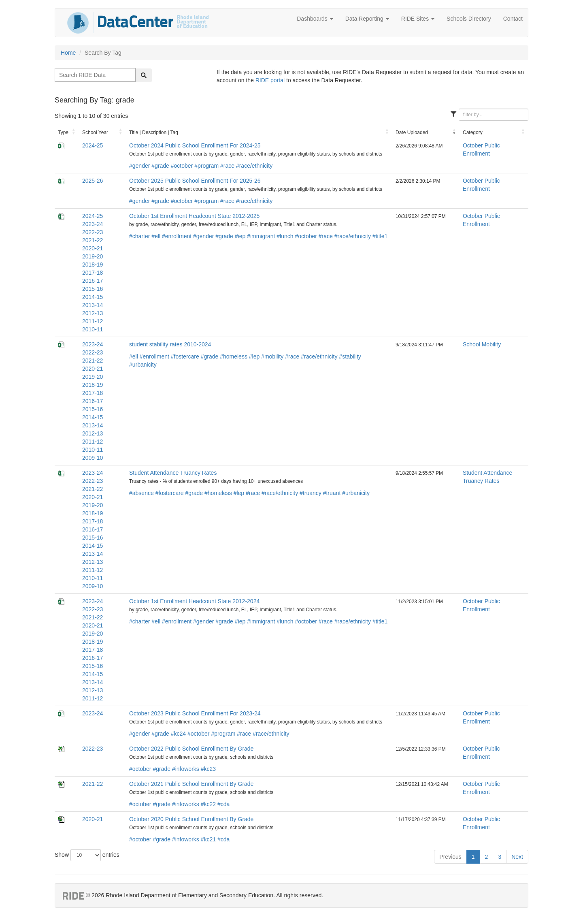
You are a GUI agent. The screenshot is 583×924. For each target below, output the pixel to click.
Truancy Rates (481, 481)
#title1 (380, 236)
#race (227, 166)
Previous (450, 857)
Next (517, 857)
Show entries (87, 855)
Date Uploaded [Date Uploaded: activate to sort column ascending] (412, 132)
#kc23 (208, 769)
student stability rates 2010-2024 (170, 344)
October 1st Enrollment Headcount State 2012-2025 (194, 216)
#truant (332, 493)
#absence (141, 493)
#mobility (272, 356)
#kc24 (178, 734)
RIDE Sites (418, 19)
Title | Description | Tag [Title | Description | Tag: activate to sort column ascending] (154, 132)
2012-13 (93, 313)
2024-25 (93, 145)
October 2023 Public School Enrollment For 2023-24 (195, 713)
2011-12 (93, 321)
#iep (240, 236)
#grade (160, 166)
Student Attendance (487, 473)
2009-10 (93, 458)
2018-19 (93, 265)
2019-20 (93, 256)
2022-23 (93, 232)
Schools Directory (469, 19)
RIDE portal (270, 80)
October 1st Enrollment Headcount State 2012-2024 (194, 601)
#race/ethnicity (254, 166)
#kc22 (208, 804)
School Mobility (482, 344)
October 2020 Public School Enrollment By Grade (191, 819)
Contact (513, 19)
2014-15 (93, 297)
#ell (156, 236)
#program (206, 166)
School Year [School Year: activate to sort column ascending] (95, 132)
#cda (223, 804)
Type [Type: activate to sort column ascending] (63, 132)
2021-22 (93, 240)
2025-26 (93, 181)
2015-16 (93, 289)
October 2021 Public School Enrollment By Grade (191, 784)
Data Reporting (367, 19)
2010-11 (93, 329)
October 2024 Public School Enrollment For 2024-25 (195, 145)
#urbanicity (143, 365)
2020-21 (93, 248)
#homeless (234, 356)
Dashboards (315, 19)
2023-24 (93, 224)
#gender (139, 166)
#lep (254, 356)
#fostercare (185, 356)
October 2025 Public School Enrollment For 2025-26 (195, 181)
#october (182, 166)
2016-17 (93, 281)
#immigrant (261, 236)
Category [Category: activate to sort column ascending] (473, 132)
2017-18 (93, 273)
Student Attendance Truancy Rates (173, 473)
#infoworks (186, 769)
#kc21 (208, 839)
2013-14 (93, 305)
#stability (350, 356)
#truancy (311, 493)
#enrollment (177, 236)
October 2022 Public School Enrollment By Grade (191, 749)
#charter (139, 236)
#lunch (285, 236)
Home (68, 53)
